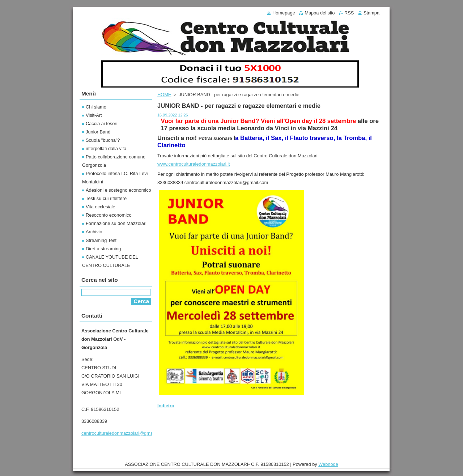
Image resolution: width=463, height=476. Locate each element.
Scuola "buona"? (103, 140)
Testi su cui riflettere (106, 198)
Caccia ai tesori (101, 124)
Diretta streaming (103, 249)
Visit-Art (94, 115)
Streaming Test (101, 240)
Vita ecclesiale (101, 207)
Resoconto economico (109, 215)
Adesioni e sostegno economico (118, 190)
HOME (164, 95)
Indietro (166, 406)
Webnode (328, 464)
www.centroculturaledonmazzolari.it (194, 164)
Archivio (94, 232)
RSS (349, 13)
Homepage (284, 13)
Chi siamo (96, 107)
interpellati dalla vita (106, 148)
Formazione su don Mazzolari (116, 223)
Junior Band (98, 132)
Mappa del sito (320, 13)
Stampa (371, 13)
